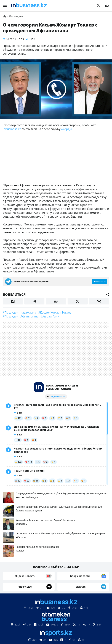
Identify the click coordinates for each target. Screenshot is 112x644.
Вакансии (92, 621)
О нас (16, 621)
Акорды (66, 129)
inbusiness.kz (12, 129)
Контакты (31, 621)
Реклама (50, 621)
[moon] (98, 6)
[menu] (5, 6)
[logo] (52, 6)
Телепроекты (70, 621)
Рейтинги (56, 626)
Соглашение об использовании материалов (56, 610)
